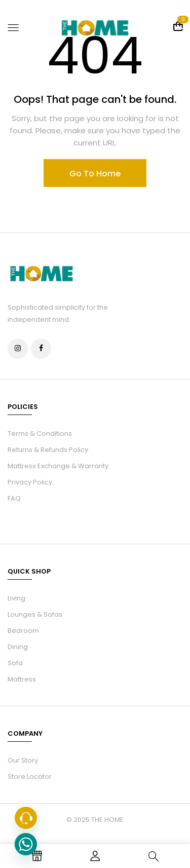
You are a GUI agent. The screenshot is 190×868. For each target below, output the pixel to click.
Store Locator (30, 777)
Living (16, 598)
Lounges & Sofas (35, 614)
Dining (18, 647)
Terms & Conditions (40, 433)
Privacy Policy (30, 482)
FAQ (14, 498)
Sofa (15, 663)
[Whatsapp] (26, 844)
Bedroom (23, 631)
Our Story (23, 760)
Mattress (22, 679)
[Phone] (26, 818)
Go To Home (95, 174)
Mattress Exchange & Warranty (58, 466)
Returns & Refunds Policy (48, 450)
